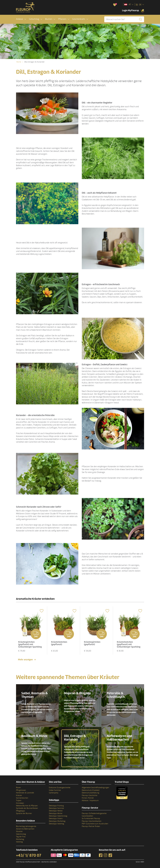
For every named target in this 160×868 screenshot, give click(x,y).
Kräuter (19, 795)
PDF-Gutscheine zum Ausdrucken (95, 824)
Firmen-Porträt (88, 798)
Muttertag (20, 839)
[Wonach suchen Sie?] (124, 19)
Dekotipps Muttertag (57, 821)
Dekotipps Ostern (56, 818)
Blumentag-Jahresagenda (26, 826)
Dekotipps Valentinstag (58, 816)
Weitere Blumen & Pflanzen (27, 806)
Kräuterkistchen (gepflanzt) (59, 643)
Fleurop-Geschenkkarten (92, 821)
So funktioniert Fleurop (91, 818)
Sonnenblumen (22, 798)
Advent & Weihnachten (25, 829)
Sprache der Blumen (24, 813)
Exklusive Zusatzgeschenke (60, 787)
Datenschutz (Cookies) (91, 790)
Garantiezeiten (87, 816)
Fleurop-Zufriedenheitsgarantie (94, 813)
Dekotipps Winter (56, 813)
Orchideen (20, 803)
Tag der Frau (21, 836)
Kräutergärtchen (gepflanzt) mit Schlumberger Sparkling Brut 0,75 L (30, 645)
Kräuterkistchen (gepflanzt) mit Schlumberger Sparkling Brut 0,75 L (129, 645)
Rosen (18, 787)
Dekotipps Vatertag (56, 824)
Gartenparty (54, 793)
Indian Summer (55, 790)
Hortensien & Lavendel (25, 793)
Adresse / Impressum (90, 800)
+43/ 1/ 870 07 (29, 855)
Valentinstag (21, 834)
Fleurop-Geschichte (90, 795)
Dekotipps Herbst (56, 811)
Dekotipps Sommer (56, 808)
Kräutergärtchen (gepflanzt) (92, 643)
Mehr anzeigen (25, 660)
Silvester (19, 831)
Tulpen (19, 800)
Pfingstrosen (21, 790)
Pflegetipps (20, 811)
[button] (21, 19)
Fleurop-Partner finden (91, 826)
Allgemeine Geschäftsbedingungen (95, 787)
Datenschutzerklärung (90, 793)
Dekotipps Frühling (56, 805)
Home (19, 62)
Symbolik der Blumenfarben (27, 808)
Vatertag (19, 842)
